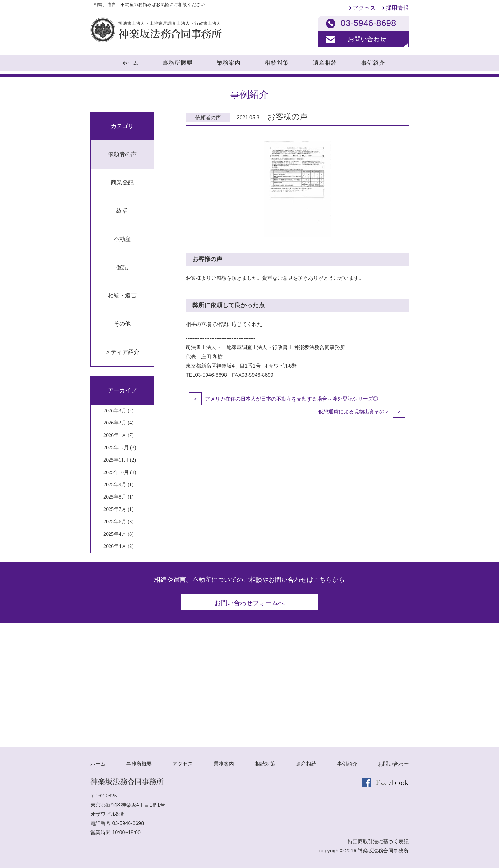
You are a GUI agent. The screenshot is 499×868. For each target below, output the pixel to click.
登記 (122, 267)
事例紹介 (347, 764)
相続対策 (265, 764)
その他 (122, 324)
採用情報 (397, 8)
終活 (122, 211)
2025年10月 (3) (120, 472)
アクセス (364, 8)
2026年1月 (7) (119, 435)
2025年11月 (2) (120, 460)
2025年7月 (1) (119, 509)
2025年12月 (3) (120, 448)
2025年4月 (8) (119, 534)
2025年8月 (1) (119, 497)
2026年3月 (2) (119, 411)
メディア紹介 (122, 352)
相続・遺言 (122, 295)
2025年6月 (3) (119, 522)
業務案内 (224, 764)
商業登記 (122, 183)
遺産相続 (306, 764)
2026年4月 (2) (119, 546)
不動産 (122, 239)
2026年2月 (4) (119, 423)
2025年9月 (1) (119, 484)
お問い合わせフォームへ (250, 603)
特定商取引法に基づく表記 (378, 841)
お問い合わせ (367, 39)
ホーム (98, 764)
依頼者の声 (122, 154)
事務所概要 (139, 764)
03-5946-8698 (128, 823)
